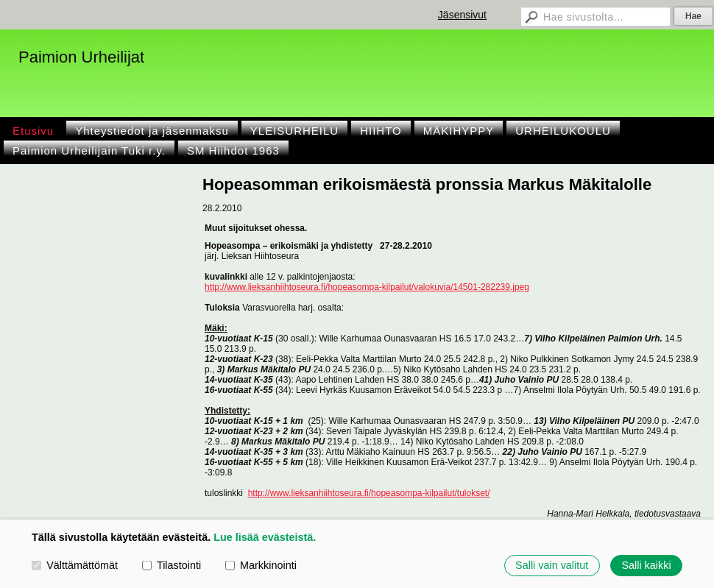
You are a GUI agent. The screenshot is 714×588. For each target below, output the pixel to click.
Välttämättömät (75, 565)
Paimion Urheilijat (81, 57)
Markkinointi (261, 565)
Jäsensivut (462, 15)
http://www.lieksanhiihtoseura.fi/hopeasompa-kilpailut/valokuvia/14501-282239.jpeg (367, 287)
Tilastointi (172, 565)
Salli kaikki (646, 565)
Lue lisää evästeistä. (265, 537)
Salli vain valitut (552, 565)
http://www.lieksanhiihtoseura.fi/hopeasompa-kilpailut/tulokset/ (369, 493)
